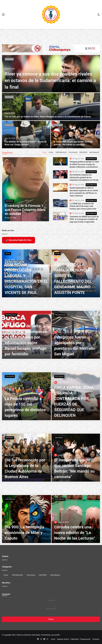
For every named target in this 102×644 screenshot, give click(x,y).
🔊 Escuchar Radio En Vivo (19, 240)
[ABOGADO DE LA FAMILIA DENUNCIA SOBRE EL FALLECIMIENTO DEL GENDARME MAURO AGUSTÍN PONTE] (76, 273)
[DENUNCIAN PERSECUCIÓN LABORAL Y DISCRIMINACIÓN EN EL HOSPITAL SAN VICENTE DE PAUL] (26, 273)
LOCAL (51, 152)
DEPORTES (83, 152)
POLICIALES (73, 152)
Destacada (9, 59)
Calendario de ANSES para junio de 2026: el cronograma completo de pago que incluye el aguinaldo (84, 219)
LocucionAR (55, 635)
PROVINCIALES (61, 152)
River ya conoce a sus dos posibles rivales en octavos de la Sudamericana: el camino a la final (50, 81)
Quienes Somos (63, 639)
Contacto (6, 594)
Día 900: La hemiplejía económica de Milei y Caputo (24, 533)
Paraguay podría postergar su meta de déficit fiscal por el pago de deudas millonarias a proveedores (84, 164)
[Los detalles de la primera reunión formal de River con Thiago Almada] (26, 135)
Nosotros (6, 583)
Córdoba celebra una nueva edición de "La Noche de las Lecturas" (75, 533)
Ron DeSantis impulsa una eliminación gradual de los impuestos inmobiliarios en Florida (84, 177)
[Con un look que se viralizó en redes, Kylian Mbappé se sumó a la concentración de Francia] (51, 107)
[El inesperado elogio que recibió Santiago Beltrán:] (76, 135)
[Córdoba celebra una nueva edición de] (76, 519)
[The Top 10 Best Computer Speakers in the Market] (60, 161)
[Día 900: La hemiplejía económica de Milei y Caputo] (26, 519)
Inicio (53, 639)
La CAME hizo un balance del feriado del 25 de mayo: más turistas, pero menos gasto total (83, 206)
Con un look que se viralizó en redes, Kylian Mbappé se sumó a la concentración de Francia (48, 117)
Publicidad (74, 639)
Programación (85, 639)
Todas (44, 152)
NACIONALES (94, 152)
